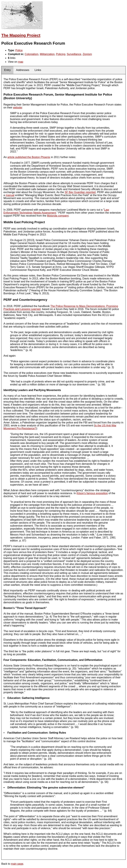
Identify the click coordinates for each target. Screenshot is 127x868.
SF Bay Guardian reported (80, 192)
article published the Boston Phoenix (29, 157)
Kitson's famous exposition (92, 493)
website (18, 108)
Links (38, 70)
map (21, 62)
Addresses (23, 70)
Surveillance (74, 54)
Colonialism (32, 54)
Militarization (47, 54)
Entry (7, 70)
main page (17, 864)
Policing (61, 54)
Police (19, 50)
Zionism (87, 54)
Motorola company (58, 216)
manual (10, 195)
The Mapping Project (21, 35)
